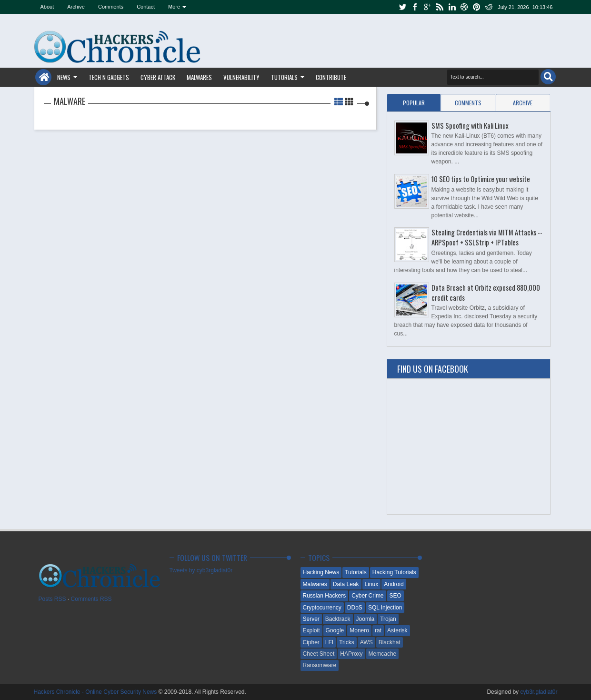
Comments (111, 7)
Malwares (199, 77)
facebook (415, 7)
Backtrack (338, 619)
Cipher (311, 642)
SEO (396, 596)
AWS (366, 642)
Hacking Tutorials (394, 572)
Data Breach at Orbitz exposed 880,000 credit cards (486, 293)
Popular (414, 103)
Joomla (366, 619)
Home (43, 77)
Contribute (331, 77)
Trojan (388, 619)
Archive (76, 7)
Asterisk (397, 630)
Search (548, 77)
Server (311, 619)
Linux (372, 584)
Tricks (347, 642)
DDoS (355, 608)
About (47, 7)
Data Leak (346, 584)
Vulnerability (241, 77)
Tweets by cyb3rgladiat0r (201, 570)
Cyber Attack (158, 77)
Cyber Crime (367, 596)
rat (378, 630)
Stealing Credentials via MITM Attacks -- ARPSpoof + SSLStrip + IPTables (487, 237)
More (174, 7)
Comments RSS (91, 599)
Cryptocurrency (322, 608)
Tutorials (284, 77)
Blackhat (390, 642)
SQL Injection (385, 608)
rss (440, 7)
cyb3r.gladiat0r (539, 692)
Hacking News (321, 572)
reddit (489, 7)
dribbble (464, 7)
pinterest (477, 7)
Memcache (383, 654)
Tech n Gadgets (109, 77)
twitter (402, 7)
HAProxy (351, 654)
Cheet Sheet (319, 654)
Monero (359, 630)
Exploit (311, 630)
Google (335, 630)
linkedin (452, 7)
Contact (146, 7)
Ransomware (320, 665)
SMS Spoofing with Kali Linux (470, 126)
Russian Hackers (325, 596)
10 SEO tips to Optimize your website (481, 179)
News (64, 77)
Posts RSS (52, 599)
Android (394, 584)
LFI (329, 642)
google (427, 7)
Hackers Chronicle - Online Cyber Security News (96, 692)
